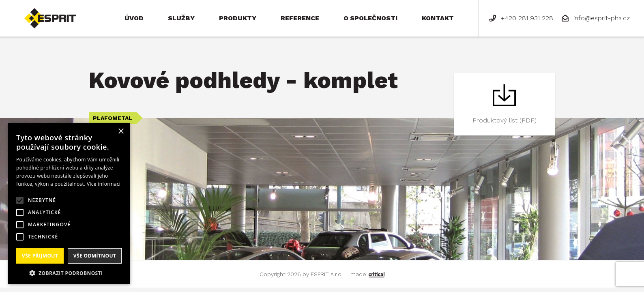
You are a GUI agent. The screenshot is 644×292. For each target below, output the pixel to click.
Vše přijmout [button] (40, 256)
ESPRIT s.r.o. (43, 12)
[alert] (69, 203)
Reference (300, 18)
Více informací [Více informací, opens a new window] (104, 184)
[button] (69, 272)
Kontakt (438, 18)
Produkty (238, 18)
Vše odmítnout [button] (95, 256)
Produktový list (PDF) (504, 120)
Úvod (134, 18)
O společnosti (370, 18)
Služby (181, 18)
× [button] (121, 132)
